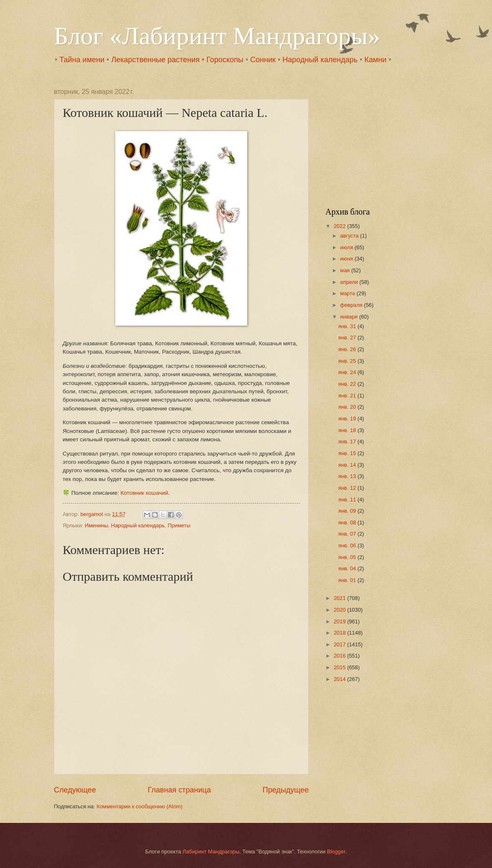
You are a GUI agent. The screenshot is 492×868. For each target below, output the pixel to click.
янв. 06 (348, 545)
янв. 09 (348, 511)
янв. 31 (348, 326)
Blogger (336, 852)
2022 (340, 226)
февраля (352, 305)
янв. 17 (348, 442)
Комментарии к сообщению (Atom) (139, 806)
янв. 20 (348, 407)
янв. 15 (348, 453)
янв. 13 (348, 476)
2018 (340, 633)
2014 (340, 679)
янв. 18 (348, 430)
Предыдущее (286, 790)
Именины (96, 525)
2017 (340, 644)
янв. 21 (348, 396)
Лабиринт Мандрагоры (211, 852)
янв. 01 (348, 580)
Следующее (75, 790)
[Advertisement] (378, 140)
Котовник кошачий (145, 493)
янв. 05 (348, 557)
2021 (340, 598)
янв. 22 (348, 384)
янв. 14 (348, 465)
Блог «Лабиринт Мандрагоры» (217, 36)
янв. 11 (348, 500)
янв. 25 (348, 361)
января (350, 317)
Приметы (179, 525)
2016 (340, 656)
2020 (340, 610)
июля (347, 247)
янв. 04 (348, 568)
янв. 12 (348, 488)
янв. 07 (348, 534)
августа (350, 236)
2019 (340, 621)
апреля (350, 282)
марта (348, 293)
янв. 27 (348, 338)
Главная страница (179, 790)
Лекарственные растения (155, 60)
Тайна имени (82, 60)
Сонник (263, 60)
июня (347, 259)
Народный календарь (320, 60)
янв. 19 (348, 419)
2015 (340, 667)
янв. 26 (348, 349)
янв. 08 (348, 523)
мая (346, 270)
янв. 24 (348, 372)
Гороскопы (225, 60)
